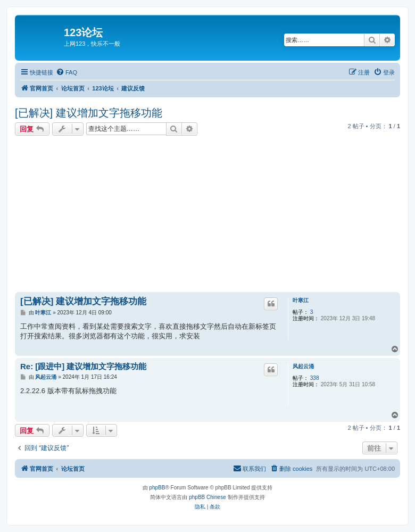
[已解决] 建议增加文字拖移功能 (89, 113)
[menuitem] (67, 72)
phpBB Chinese (207, 497)
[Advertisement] (215, 215)
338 (315, 378)
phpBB (157, 488)
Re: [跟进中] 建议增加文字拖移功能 (84, 366)
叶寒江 (301, 300)
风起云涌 (303, 366)
